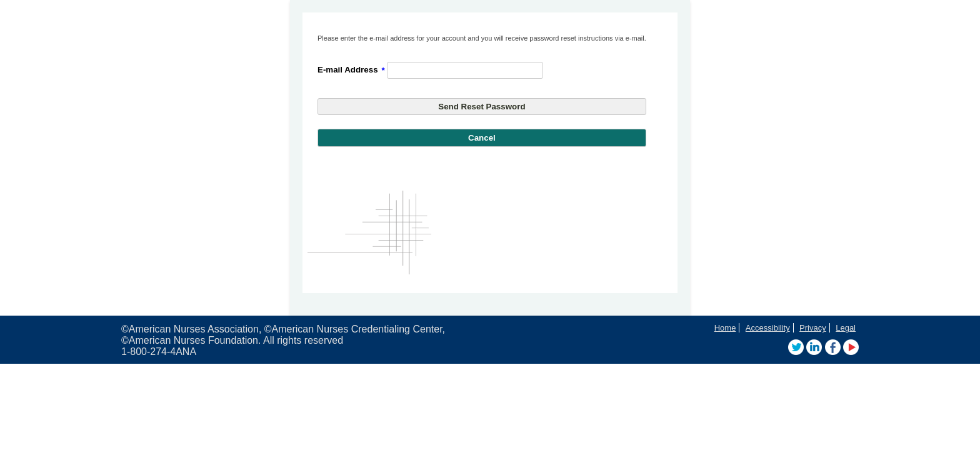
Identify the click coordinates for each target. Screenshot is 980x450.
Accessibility (768, 328)
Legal (846, 328)
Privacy (813, 328)
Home (725, 328)
